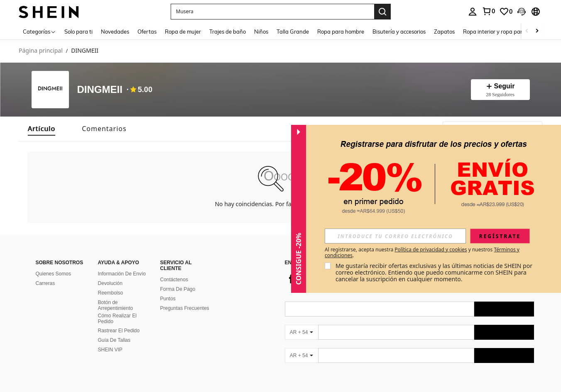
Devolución (110, 283)
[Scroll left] (527, 31)
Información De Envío (122, 274)
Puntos (168, 299)
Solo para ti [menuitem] (78, 32)
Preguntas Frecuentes (185, 308)
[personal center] (473, 12)
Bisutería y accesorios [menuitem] (399, 32)
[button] (272, 12)
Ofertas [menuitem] (147, 32)
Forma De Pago (178, 289)
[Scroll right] (537, 31)
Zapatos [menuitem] (444, 32)
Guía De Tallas (114, 340)
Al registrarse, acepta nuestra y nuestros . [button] (422, 253)
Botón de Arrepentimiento (116, 305)
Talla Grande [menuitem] (293, 32)
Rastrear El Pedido (119, 331)
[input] (395, 236)
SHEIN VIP (110, 350)
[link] (488, 11)
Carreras (45, 283)
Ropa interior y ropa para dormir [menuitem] (503, 32)
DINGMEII (100, 90)
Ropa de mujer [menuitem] (183, 32)
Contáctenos (174, 280)
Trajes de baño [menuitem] (228, 32)
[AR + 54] (301, 332)
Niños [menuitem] (261, 32)
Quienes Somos (53, 274)
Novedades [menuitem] (115, 32)
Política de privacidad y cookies (431, 250)
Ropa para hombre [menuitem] (341, 32)
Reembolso (111, 293)
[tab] (42, 129)
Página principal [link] (41, 51)
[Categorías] (39, 31)
